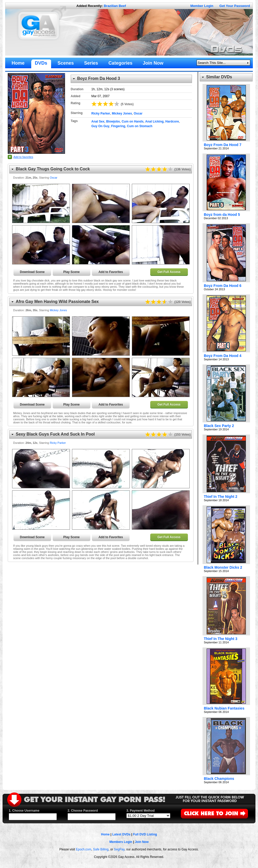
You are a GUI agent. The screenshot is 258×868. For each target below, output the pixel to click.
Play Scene (71, 272)
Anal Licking (154, 121)
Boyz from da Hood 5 (222, 215)
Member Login (202, 6)
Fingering (118, 126)
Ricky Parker (101, 113)
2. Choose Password (83, 811)
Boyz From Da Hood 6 (223, 286)
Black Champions (219, 779)
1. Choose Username (24, 811)
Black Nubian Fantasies (224, 708)
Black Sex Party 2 (219, 426)
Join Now (142, 842)
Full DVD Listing (145, 834)
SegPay (119, 849)
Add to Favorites (111, 272)
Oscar (138, 113)
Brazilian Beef (115, 6)
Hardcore (172, 121)
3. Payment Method (140, 811)
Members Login (121, 842)
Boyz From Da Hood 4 (223, 356)
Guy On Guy (100, 126)
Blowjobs (113, 121)
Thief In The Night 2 (221, 497)
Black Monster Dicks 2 (223, 567)
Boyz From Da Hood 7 (223, 145)
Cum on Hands (132, 121)
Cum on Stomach (140, 126)
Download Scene (32, 272)
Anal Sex (98, 121)
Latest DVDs (121, 834)
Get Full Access (169, 272)
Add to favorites (23, 157)
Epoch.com (84, 849)
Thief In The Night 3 (221, 639)
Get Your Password (235, 6)
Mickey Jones (122, 113)
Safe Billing (101, 849)
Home (105, 834)
